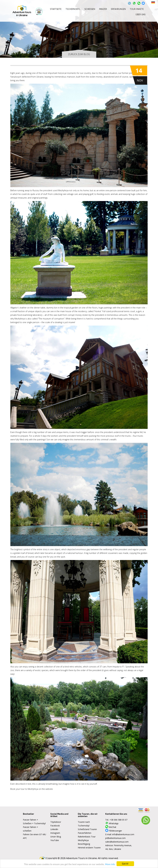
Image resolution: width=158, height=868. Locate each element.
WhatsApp (112, 823)
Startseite (56, 9)
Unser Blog (56, 837)
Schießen (90, 9)
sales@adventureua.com (117, 842)
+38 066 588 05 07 (118, 820)
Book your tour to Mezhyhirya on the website (32, 789)
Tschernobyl (73, 9)
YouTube (55, 840)
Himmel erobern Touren (89, 848)
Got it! (125, 864)
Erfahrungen (118, 9)
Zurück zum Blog (79, 54)
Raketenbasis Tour (87, 837)
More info (110, 864)
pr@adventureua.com (115, 838)
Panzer (103, 9)
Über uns (140, 15)
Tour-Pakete (137, 9)
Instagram (55, 833)
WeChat (111, 827)
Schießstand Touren (87, 829)
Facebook (55, 826)
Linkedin (54, 829)
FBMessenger (114, 831)
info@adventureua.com (123, 834)
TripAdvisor (56, 822)
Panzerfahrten (85, 833)
